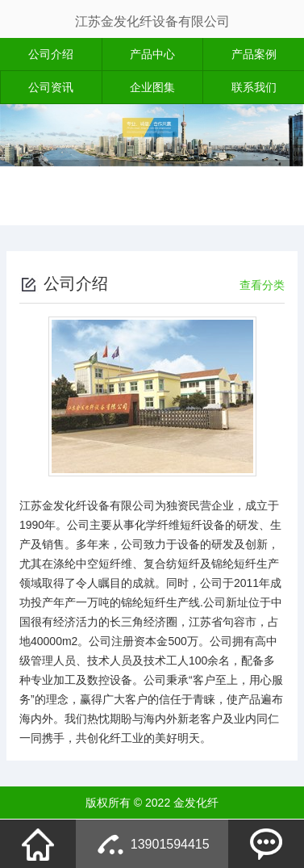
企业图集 (152, 87)
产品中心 (152, 54)
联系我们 (254, 87)
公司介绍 (51, 54)
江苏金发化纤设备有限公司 (152, 21)
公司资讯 (51, 87)
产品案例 (254, 54)
